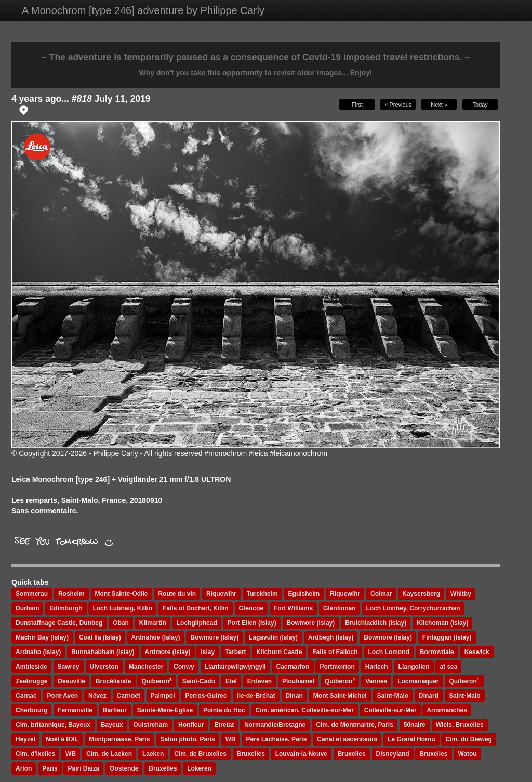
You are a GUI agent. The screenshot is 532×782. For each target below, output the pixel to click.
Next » (439, 105)
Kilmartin (153, 623)
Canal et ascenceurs (347, 739)
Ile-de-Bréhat (256, 696)
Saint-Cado (199, 681)
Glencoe (251, 608)
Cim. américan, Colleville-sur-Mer (305, 710)
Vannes (376, 681)
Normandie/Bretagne (275, 725)
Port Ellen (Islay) (252, 623)
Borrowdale (437, 652)
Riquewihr (221, 594)
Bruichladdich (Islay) (376, 623)
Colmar (381, 594)
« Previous (398, 105)
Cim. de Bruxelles (200, 754)
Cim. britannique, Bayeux (53, 725)
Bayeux (112, 725)
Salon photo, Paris (187, 739)
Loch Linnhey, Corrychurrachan (413, 608)
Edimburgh (66, 608)
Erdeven (260, 681)
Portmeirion (337, 667)
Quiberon (156, 681)
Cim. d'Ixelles (35, 754)
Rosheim (71, 594)
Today (480, 105)
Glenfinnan (340, 608)
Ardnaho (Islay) (38, 652)
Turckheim (262, 594)
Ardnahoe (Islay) (156, 637)
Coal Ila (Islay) (100, 637)
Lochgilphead (197, 623)
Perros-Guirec (206, 696)
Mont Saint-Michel (340, 696)
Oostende (124, 768)
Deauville (71, 681)
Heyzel (25, 739)
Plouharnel (298, 681)
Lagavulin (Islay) (273, 637)
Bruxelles (251, 754)
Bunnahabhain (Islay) (103, 652)
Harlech (377, 667)
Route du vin (177, 594)
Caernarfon (292, 667)
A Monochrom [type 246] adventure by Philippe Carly (143, 10)
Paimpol (163, 696)
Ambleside (31, 667)
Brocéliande (114, 681)
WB (231, 739)
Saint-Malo (393, 696)
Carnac (26, 696)
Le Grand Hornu (411, 739)
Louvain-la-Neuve (301, 754)
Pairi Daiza (83, 768)
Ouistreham (151, 725)
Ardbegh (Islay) (331, 637)
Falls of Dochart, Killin (196, 608)
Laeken (153, 754)
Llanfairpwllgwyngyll (235, 667)
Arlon (24, 768)
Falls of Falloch (335, 652)
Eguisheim (304, 594)
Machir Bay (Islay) (42, 637)
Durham (27, 608)
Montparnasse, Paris (119, 739)
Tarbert (235, 652)
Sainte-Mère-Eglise (165, 710)
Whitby (461, 594)
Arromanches (447, 710)
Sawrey (69, 667)
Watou (467, 754)
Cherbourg (31, 710)
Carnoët (129, 696)
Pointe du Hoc (224, 710)
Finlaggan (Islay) (447, 637)
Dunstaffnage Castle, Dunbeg (59, 623)
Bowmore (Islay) (311, 623)
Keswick (477, 652)
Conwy (184, 667)
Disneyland (393, 754)
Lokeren (199, 768)
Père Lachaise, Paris (277, 739)
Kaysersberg (421, 594)
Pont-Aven (63, 696)
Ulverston (104, 667)
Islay (208, 652)
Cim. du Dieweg (468, 739)
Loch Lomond (389, 652)
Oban (121, 623)
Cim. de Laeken (109, 754)
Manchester (146, 667)
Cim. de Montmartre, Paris (355, 725)
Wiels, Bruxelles (460, 725)
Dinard (429, 696)
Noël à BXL (62, 739)
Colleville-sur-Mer (390, 710)
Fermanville (75, 710)
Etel (231, 681)
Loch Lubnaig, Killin (122, 608)
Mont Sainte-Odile (122, 594)
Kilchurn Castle (279, 652)
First (357, 105)
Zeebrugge (31, 681)
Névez (97, 696)
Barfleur (115, 710)
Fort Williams (293, 608)
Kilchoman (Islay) (442, 623)
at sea (448, 667)
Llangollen (414, 667)
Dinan (294, 696)
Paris (50, 768)
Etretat (224, 725)
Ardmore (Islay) (168, 652)
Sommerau (32, 594)
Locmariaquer (418, 681)
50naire (415, 725)
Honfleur (191, 725)
